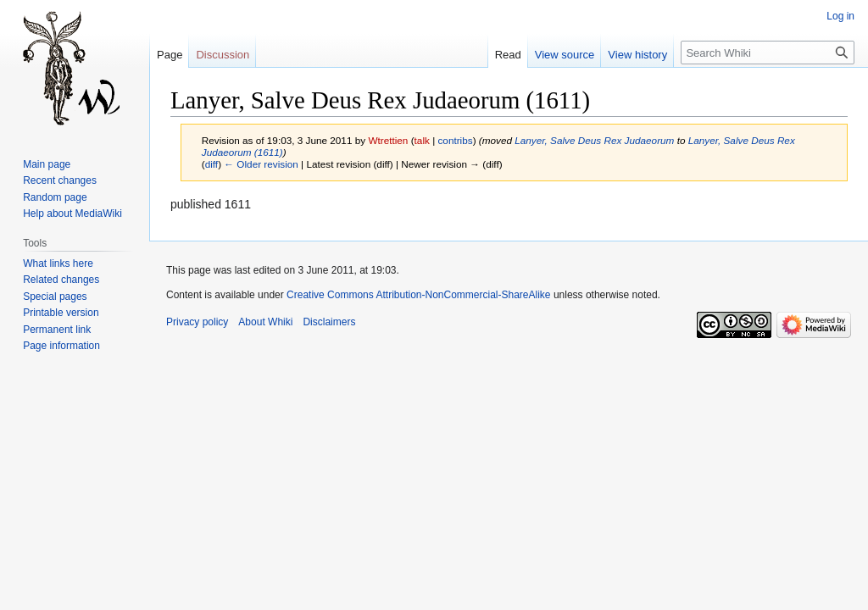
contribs (455, 140)
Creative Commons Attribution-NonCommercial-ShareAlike (418, 295)
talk (422, 140)
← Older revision (261, 164)
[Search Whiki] (768, 53)
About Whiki (265, 322)
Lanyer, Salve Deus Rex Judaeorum (594, 140)
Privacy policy (197, 322)
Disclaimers (329, 322)
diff (211, 164)
